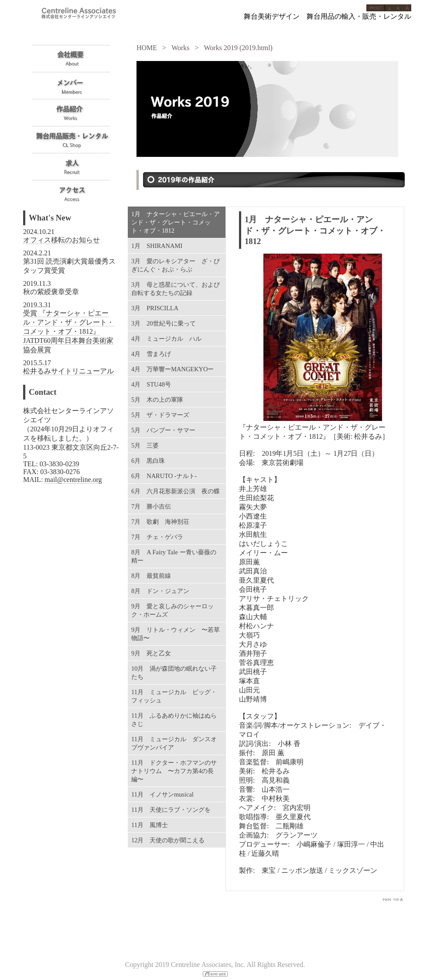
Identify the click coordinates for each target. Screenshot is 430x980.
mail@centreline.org (73, 480)
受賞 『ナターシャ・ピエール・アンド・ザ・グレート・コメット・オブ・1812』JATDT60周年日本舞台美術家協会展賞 (68, 331)
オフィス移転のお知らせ (61, 240)
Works (180, 48)
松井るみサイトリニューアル (68, 371)
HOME (147, 48)
